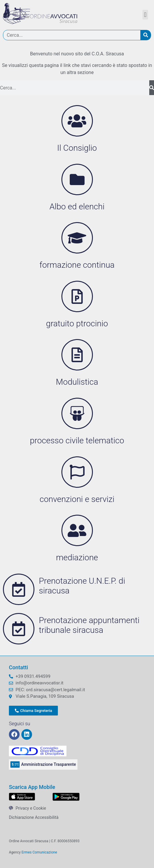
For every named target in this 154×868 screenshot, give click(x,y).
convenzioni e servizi (77, 499)
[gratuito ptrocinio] (77, 296)
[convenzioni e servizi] (77, 472)
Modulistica (77, 382)
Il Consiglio (77, 148)
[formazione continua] (77, 238)
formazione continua (77, 265)
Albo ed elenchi (77, 207)
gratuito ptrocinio (77, 324)
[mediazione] (77, 530)
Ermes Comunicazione (39, 852)
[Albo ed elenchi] (77, 179)
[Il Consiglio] (77, 121)
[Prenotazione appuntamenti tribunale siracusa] (19, 629)
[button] (145, 15)
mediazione (77, 557)
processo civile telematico (77, 441)
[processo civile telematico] (77, 413)
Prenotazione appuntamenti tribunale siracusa (89, 625)
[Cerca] (146, 35)
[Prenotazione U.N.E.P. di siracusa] (19, 589)
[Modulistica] (77, 355)
